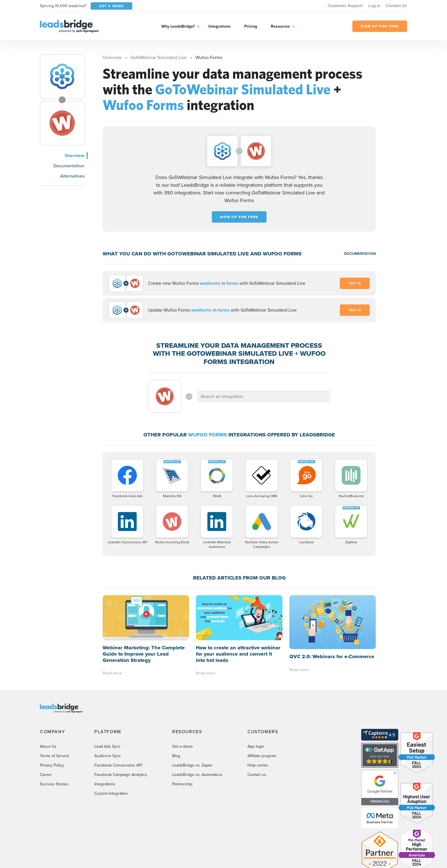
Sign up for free (239, 217)
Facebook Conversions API (118, 765)
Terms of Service (55, 756)
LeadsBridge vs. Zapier (192, 765)
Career (46, 775)
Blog (176, 756)
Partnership (182, 784)
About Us (48, 746)
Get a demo (182, 746)
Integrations (220, 26)
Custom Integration (111, 793)
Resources (280, 26)
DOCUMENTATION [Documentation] (360, 254)
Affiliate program (262, 756)
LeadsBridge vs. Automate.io (197, 775)
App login (256, 746)
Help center (258, 765)
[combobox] (264, 397)
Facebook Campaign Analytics (121, 775)
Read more (112, 673)
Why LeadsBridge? (178, 26)
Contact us (257, 775)
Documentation (69, 166)
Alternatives (72, 176)
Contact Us (397, 6)
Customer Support (345, 6)
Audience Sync (108, 756)
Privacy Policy (52, 765)
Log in (374, 6)
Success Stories (54, 784)
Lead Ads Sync (107, 746)
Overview (75, 155)
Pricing (251, 26)
